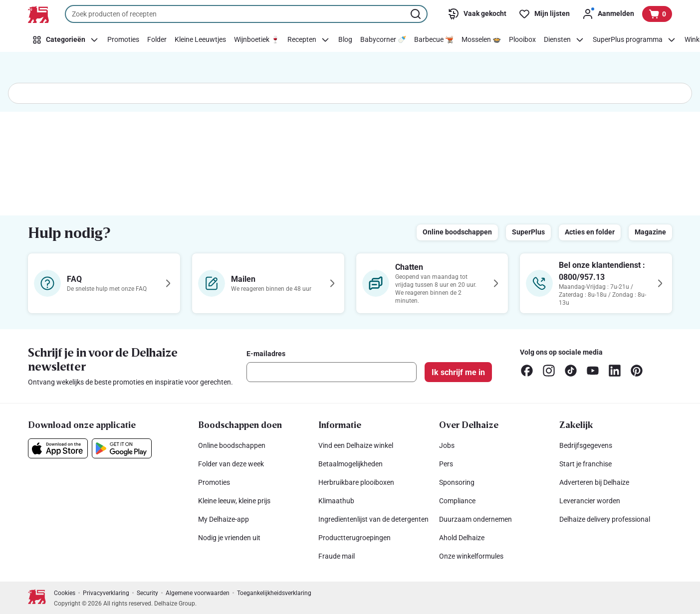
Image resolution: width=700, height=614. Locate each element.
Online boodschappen (457, 232)
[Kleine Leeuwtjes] (200, 40)
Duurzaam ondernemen (475, 519)
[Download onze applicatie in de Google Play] (122, 448)
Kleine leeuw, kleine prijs (234, 501)
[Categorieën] (66, 40)
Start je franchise (585, 464)
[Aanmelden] (608, 14)
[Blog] (345, 40)
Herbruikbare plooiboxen (356, 482)
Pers (446, 464)
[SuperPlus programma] (635, 40)
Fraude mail (337, 556)
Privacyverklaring (106, 593)
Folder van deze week (231, 464)
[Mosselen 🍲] (481, 40)
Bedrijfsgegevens (586, 445)
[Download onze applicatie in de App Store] (58, 448)
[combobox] (246, 14)
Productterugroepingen (354, 538)
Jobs (447, 445)
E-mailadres (266, 354)
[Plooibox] (522, 40)
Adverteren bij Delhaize (594, 482)
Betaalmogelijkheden (350, 464)
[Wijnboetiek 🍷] (257, 40)
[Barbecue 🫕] (434, 40)
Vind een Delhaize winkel (356, 445)
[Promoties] (123, 40)
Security (147, 593)
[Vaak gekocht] (477, 14)
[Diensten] (564, 40)
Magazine (650, 232)
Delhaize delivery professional (605, 519)
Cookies (65, 593)
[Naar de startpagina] (38, 14)
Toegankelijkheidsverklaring (274, 593)
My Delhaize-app (224, 519)
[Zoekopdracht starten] (417, 14)
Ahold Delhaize (462, 538)
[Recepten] (309, 40)
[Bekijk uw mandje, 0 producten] (657, 14)
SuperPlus (528, 232)
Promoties (214, 482)
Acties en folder (590, 232)
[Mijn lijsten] (544, 14)
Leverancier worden (590, 501)
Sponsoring (457, 482)
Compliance (457, 501)
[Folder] (157, 40)
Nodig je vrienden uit (229, 538)
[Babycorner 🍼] (383, 40)
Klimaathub (336, 501)
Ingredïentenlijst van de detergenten (373, 519)
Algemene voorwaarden (198, 593)
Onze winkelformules (471, 556)
